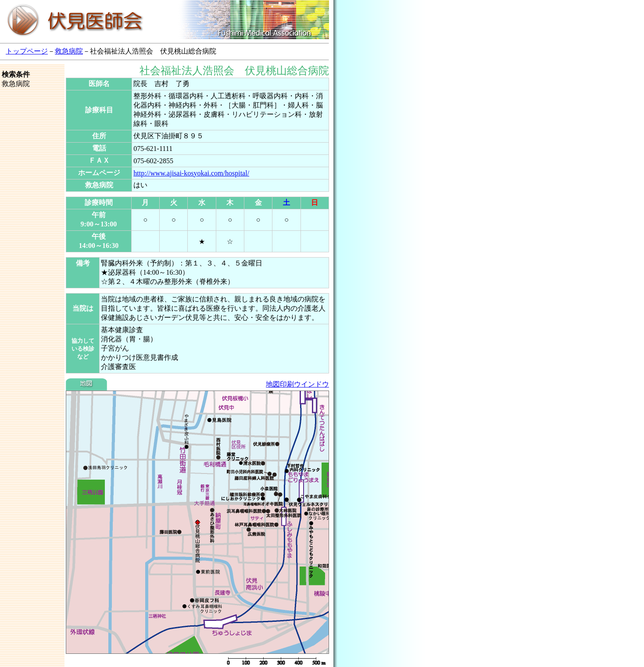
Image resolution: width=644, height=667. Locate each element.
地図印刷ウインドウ (297, 384)
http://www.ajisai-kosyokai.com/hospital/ (191, 173)
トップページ (27, 51)
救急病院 (69, 51)
